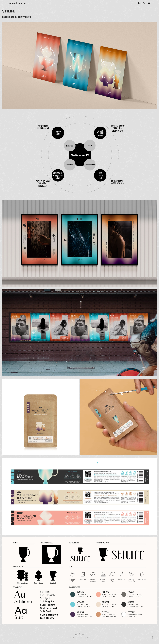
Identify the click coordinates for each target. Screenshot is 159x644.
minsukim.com (18, 3)
